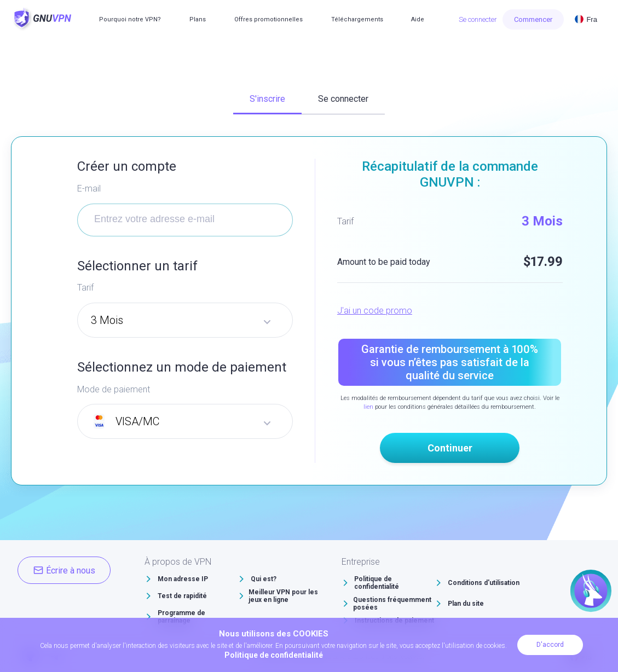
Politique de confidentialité (377, 583)
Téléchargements (357, 19)
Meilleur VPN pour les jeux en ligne (283, 596)
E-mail (89, 189)
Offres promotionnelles (268, 19)
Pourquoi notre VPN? (130, 19)
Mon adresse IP (183, 579)
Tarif (85, 288)
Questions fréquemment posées (392, 604)
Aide (418, 19)
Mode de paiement (114, 389)
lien (368, 407)
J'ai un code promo (375, 311)
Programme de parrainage (181, 617)
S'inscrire (267, 99)
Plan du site (466, 604)
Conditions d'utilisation (484, 583)
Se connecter (478, 19)
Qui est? (264, 579)
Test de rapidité (182, 596)
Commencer (533, 19)
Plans (198, 19)
